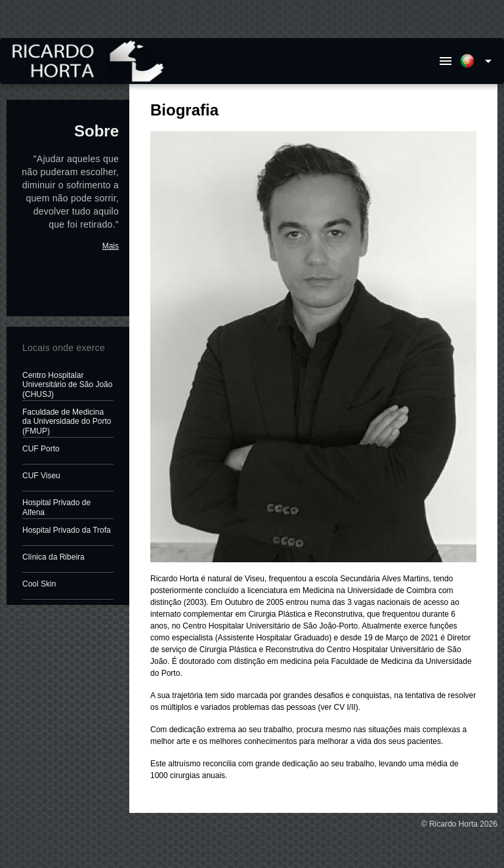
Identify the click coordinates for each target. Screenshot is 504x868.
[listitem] (68, 385)
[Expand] (478, 61)
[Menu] (446, 61)
